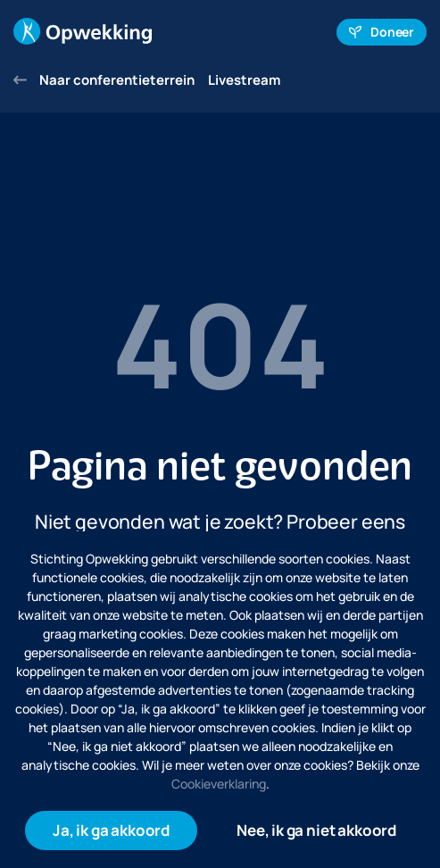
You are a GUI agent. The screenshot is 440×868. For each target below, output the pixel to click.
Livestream (244, 80)
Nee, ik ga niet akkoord (316, 830)
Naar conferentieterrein (104, 80)
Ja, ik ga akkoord (111, 830)
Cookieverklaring (219, 784)
